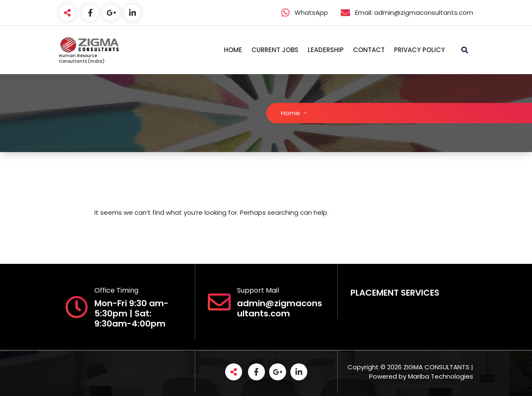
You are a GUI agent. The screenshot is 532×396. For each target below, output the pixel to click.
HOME (233, 50)
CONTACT (369, 50)
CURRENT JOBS (275, 50)
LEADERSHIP (326, 50)
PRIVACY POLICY (419, 50)
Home (296, 113)
